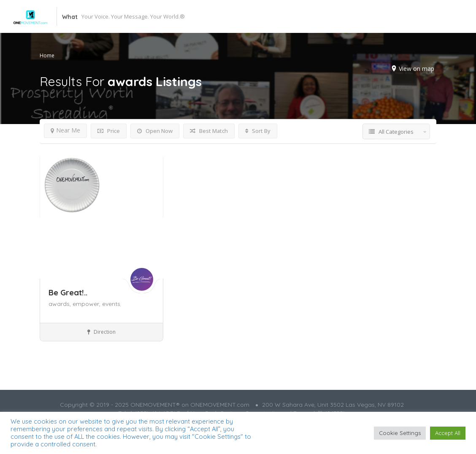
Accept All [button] (448, 433)
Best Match (209, 131)
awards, (61, 304)
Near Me (65, 130)
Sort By (258, 131)
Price (109, 131)
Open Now (155, 131)
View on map (416, 69)
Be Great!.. (68, 292)
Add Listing (417, 16)
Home (47, 55)
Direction (101, 332)
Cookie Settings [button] (400, 433)
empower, (87, 304)
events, (112, 304)
